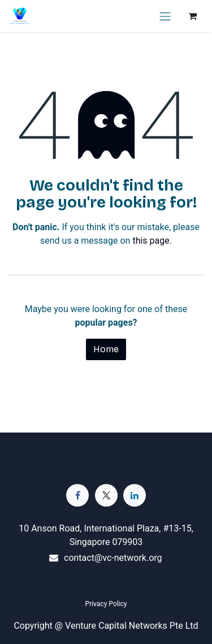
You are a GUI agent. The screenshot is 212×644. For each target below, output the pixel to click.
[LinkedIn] (135, 495)
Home (106, 349)
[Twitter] (106, 495)
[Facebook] (77, 495)
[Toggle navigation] (165, 16)
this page (151, 241)
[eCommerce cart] (192, 16)
